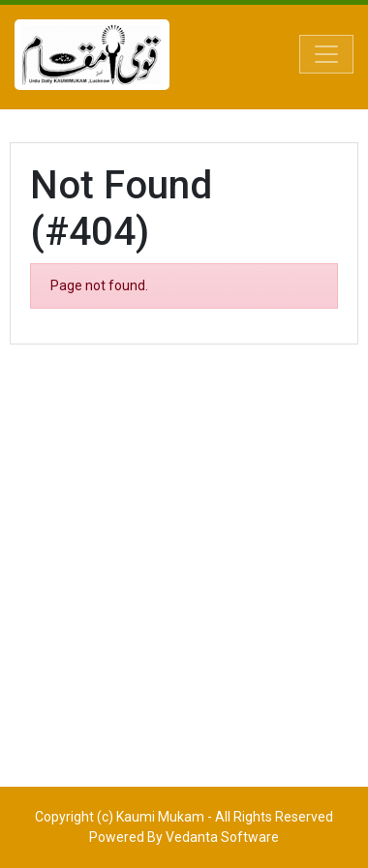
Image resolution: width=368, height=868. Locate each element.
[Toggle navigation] (326, 54)
